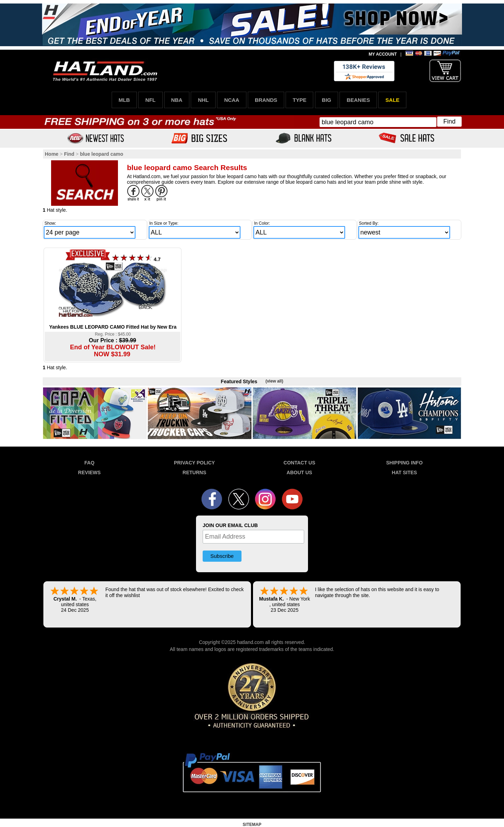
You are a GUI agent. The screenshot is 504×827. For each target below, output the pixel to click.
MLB (124, 100)
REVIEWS (89, 472)
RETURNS (195, 472)
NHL (203, 100)
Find (449, 121)
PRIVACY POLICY (194, 463)
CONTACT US (299, 463)
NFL (150, 100)
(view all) (274, 381)
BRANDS (266, 100)
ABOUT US (299, 472)
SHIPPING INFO (404, 463)
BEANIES (358, 100)
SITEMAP (252, 825)
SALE (392, 100)
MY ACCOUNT (383, 54)
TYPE (299, 100)
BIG (327, 100)
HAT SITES (404, 472)
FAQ (89, 463)
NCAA (232, 100)
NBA (177, 100)
